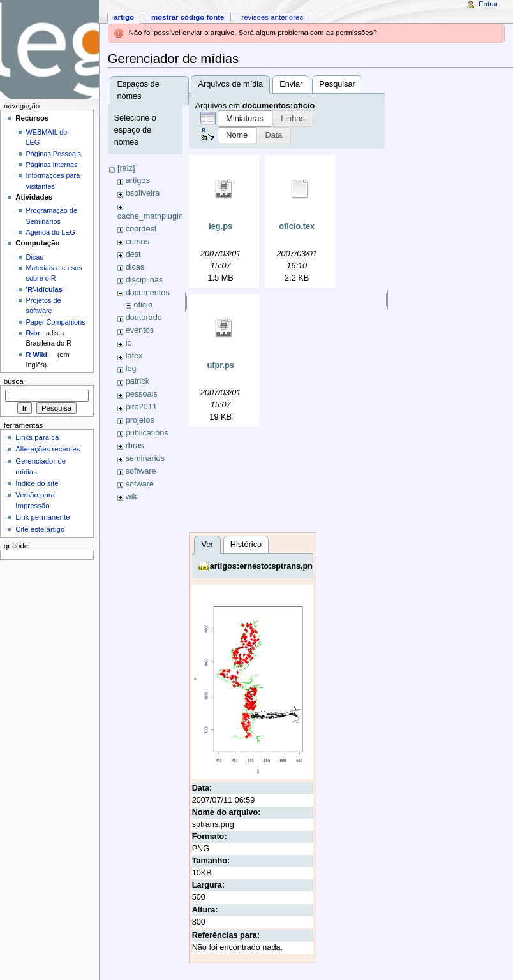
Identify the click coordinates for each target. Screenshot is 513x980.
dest (133, 254)
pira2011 (141, 407)
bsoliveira (143, 193)
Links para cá (37, 437)
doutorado (144, 318)
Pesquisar (337, 84)
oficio (143, 305)
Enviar (291, 84)
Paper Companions (56, 322)
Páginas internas (52, 165)
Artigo (124, 17)
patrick (138, 381)
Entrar (488, 4)
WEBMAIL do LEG (47, 137)
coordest (141, 229)
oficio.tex (297, 226)
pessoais (142, 394)
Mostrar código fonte (188, 17)
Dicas (35, 257)
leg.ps (220, 226)
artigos (138, 180)
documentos (148, 293)
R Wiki (37, 355)
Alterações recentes (48, 449)
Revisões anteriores (272, 17)
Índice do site (37, 483)
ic (129, 343)
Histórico (246, 545)
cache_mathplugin (150, 216)
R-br (33, 333)
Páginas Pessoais (54, 154)
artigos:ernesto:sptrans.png (264, 566)
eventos (140, 330)
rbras (135, 446)
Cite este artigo (40, 529)
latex (134, 356)
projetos (140, 420)
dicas (135, 267)
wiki (132, 497)
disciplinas (145, 280)
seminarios (145, 458)
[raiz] (126, 168)
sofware (140, 484)
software (141, 471)
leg (131, 369)
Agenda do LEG (51, 232)
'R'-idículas (44, 289)
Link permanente (42, 517)
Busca (14, 381)
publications (147, 433)
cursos (138, 242)
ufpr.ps (220, 365)
